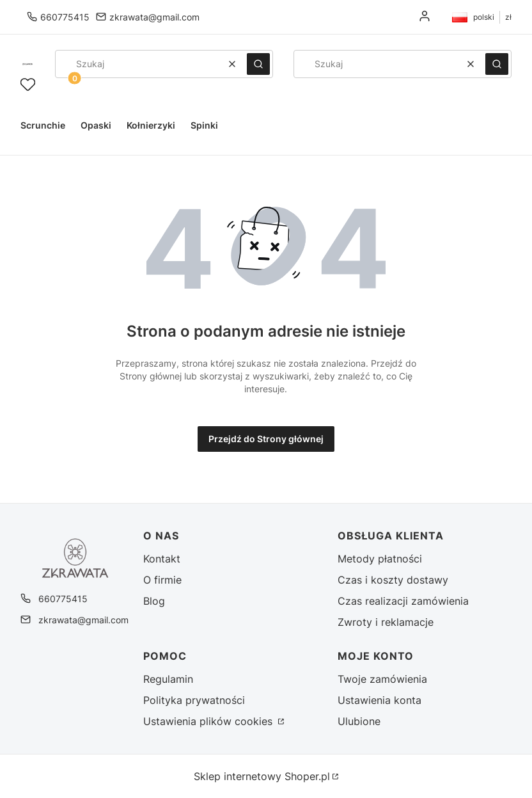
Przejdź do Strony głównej (266, 439)
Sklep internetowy (262, 776)
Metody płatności (380, 559)
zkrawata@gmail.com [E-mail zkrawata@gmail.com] (154, 17)
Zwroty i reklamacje (386, 622)
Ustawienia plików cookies (209, 721)
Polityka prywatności (194, 700)
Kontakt (162, 559)
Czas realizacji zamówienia (403, 601)
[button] (258, 64)
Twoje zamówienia (382, 679)
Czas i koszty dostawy (393, 580)
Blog (154, 601)
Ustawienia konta (379, 700)
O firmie (162, 580)
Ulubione (359, 721)
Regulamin (168, 679)
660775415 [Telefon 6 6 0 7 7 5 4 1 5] (65, 17)
